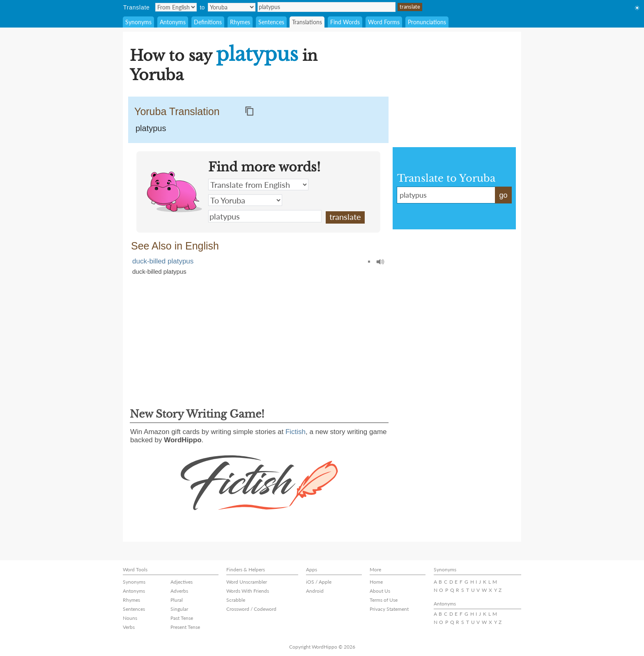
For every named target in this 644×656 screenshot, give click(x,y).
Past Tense (182, 618)
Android (315, 591)
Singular (179, 609)
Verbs (129, 627)
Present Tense (185, 627)
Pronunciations (427, 22)
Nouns (130, 618)
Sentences (271, 22)
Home (376, 582)
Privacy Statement (389, 609)
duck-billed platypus (163, 261)
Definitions (208, 22)
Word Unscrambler (247, 582)
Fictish (296, 432)
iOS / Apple (319, 582)
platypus (327, 7)
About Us (380, 591)
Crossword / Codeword (251, 609)
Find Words (345, 22)
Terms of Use (384, 600)
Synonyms (138, 22)
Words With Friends (248, 591)
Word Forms (384, 22)
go (503, 195)
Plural (177, 600)
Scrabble (236, 600)
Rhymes (240, 22)
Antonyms (173, 22)
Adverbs (179, 591)
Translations (307, 22)
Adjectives (182, 582)
